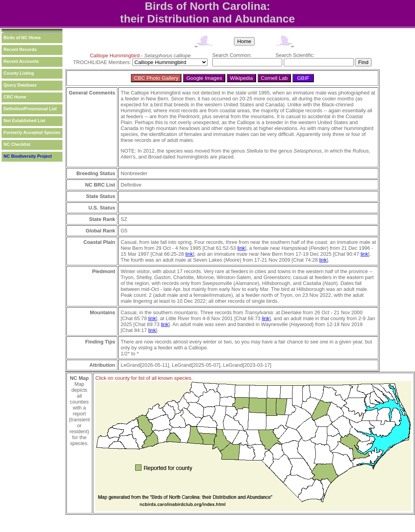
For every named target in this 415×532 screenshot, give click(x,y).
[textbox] (247, 62)
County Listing (19, 73)
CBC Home (15, 97)
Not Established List (25, 121)
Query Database (20, 85)
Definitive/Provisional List (30, 109)
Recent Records (20, 49)
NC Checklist (17, 144)
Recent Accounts (21, 61)
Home (244, 41)
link (241, 248)
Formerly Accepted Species (32, 132)
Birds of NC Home (22, 38)
